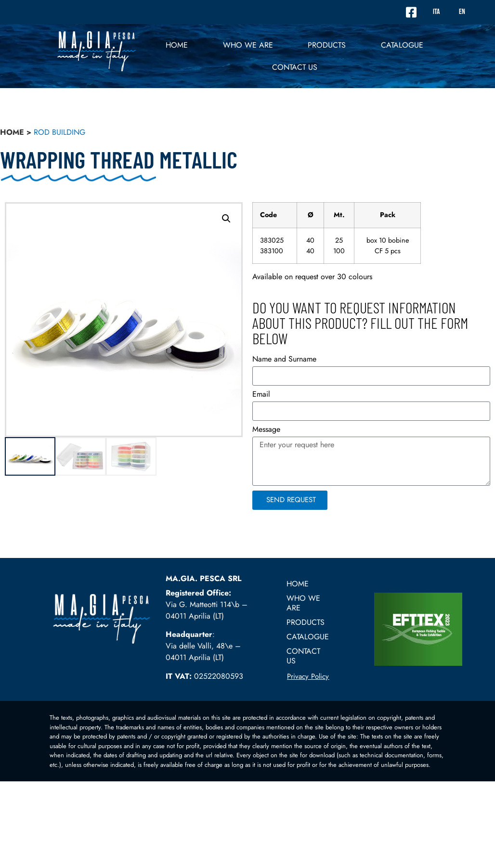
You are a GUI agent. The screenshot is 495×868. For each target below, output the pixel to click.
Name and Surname (284, 360)
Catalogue (402, 45)
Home (177, 45)
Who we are (248, 45)
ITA (436, 12)
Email (261, 395)
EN (462, 12)
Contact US (295, 67)
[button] (226, 219)
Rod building (59, 132)
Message (266, 430)
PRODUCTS (327, 45)
